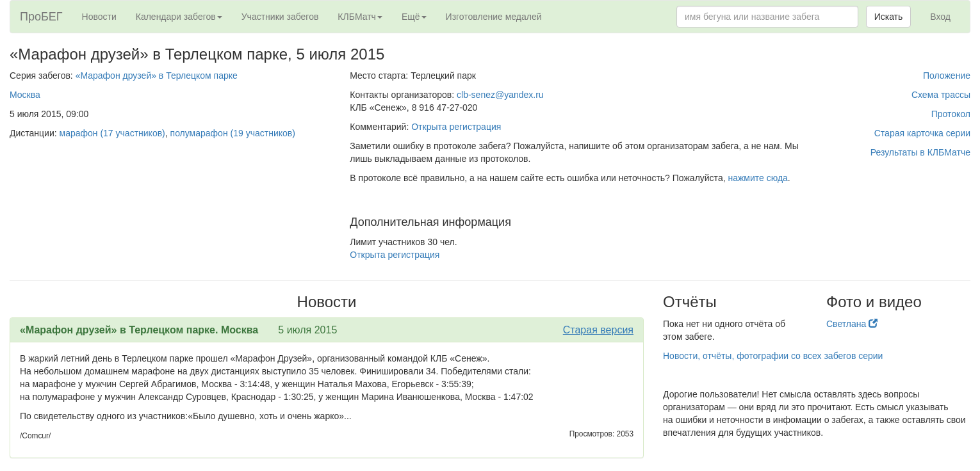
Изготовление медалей (494, 17)
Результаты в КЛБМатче (920, 152)
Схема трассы (941, 95)
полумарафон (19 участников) (233, 133)
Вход (940, 17)
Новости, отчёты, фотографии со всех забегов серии (773, 356)
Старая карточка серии (922, 133)
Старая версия (598, 330)
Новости (99, 17)
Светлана (852, 324)
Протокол (951, 114)
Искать (889, 17)
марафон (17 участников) (112, 133)
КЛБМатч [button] (360, 17)
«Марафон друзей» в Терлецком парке (157, 76)
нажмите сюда (757, 178)
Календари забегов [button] (179, 17)
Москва (25, 95)
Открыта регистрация (456, 127)
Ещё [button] (414, 17)
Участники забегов (280, 17)
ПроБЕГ (41, 17)
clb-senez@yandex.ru (500, 95)
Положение (947, 76)
